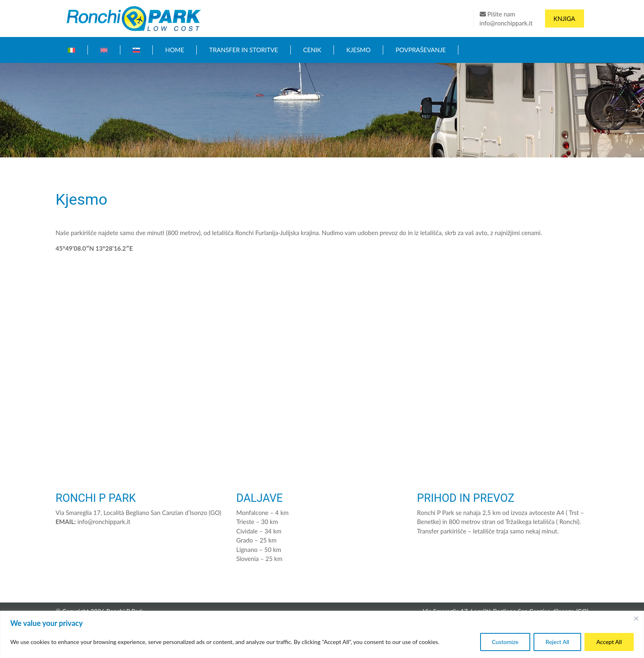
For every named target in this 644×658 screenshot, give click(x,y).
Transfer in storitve (244, 50)
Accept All (609, 642)
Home (175, 50)
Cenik (312, 50)
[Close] (636, 619)
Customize (505, 642)
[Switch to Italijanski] (71, 50)
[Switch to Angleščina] (104, 50)
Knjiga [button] (565, 18)
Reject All (557, 642)
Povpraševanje (421, 50)
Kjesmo (358, 50)
